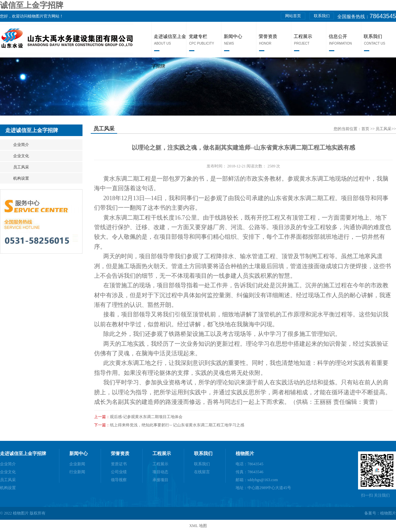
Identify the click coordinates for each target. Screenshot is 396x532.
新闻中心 (233, 36)
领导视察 (119, 480)
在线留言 (202, 472)
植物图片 (245, 454)
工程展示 (303, 36)
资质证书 (119, 464)
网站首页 (293, 16)
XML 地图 (198, 526)
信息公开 (338, 36)
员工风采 (21, 167)
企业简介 (21, 145)
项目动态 (160, 472)
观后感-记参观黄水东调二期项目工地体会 (146, 417)
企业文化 (21, 156)
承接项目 (160, 480)
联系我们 (322, 16)
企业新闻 (77, 464)
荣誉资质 (268, 36)
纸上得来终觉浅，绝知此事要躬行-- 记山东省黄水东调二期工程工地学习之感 (177, 425)
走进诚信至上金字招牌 (23, 454)
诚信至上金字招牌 (32, 5)
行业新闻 (77, 472)
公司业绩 (119, 472)
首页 (366, 129)
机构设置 (21, 178)
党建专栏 (198, 36)
